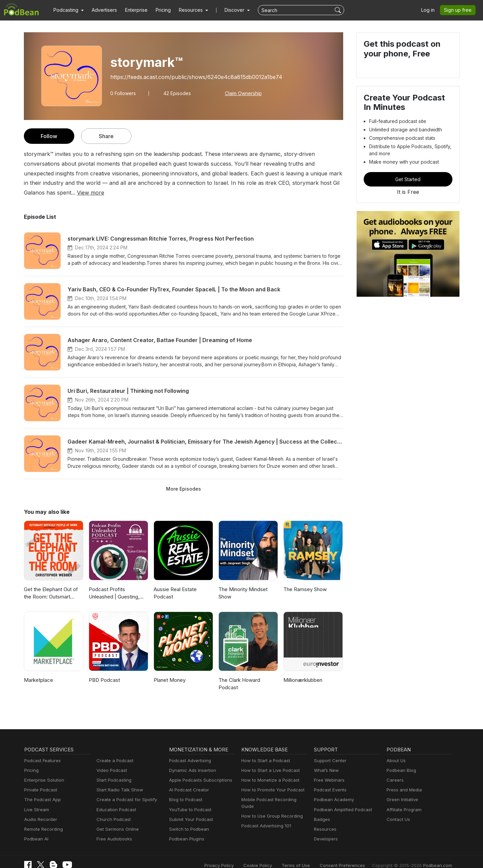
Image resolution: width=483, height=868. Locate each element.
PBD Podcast (104, 670)
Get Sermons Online (116, 819)
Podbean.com (439, 855)
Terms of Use (308, 855)
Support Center (329, 751)
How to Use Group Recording (270, 800)
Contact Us (397, 810)
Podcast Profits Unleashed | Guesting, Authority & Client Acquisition (118, 584)
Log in (430, 10)
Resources (325, 819)
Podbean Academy (333, 790)
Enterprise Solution (43, 770)
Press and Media (403, 780)
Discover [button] (228, 10)
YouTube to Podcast (189, 800)
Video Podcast (111, 761)
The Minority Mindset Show (242, 583)
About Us (396, 751)
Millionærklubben (302, 670)
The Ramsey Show (305, 580)
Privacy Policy (236, 855)
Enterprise (132, 10)
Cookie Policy (273, 855)
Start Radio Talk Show (118, 780)
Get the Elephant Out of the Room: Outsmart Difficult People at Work (50, 584)
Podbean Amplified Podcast (341, 800)
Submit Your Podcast (190, 810)
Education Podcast (115, 800)
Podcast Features (42, 751)
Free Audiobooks (113, 829)
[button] (68, 10)
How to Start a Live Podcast (269, 761)
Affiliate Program (403, 800)
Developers (325, 829)
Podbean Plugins (186, 829)
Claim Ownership (239, 93)
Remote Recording (43, 819)
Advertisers (102, 10)
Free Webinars (328, 770)
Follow (49, 136)
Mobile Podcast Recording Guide (274, 790)
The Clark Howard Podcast (239, 674)
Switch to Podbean (188, 819)
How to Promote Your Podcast (271, 780)
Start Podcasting (113, 770)
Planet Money (169, 670)
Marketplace (38, 670)
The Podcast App (41, 790)
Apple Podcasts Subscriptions (198, 770)
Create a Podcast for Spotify (124, 790)
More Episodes (183, 479)
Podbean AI (36, 829)
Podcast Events (329, 780)
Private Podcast (40, 780)
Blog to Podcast (185, 790)
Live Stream (36, 800)
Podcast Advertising (189, 751)
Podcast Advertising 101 (265, 810)
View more (285, 183)
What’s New (326, 761)
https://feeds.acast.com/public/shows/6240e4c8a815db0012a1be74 (191, 77)
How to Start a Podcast (264, 751)
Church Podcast (112, 810)
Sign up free (459, 10)
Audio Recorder (40, 810)
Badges (321, 810)
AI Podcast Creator (188, 780)
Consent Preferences (351, 855)
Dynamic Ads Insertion (191, 761)
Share (106, 136)
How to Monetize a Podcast (268, 770)
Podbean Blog (400, 761)
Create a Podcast (114, 751)
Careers (394, 770)
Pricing (158, 10)
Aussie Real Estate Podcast (175, 583)
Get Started (408, 179)
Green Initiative (401, 790)
